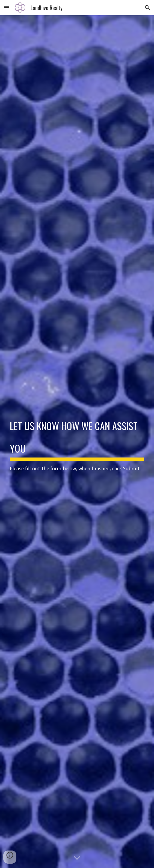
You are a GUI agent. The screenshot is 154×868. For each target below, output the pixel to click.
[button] (7, 8)
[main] (77, 442)
